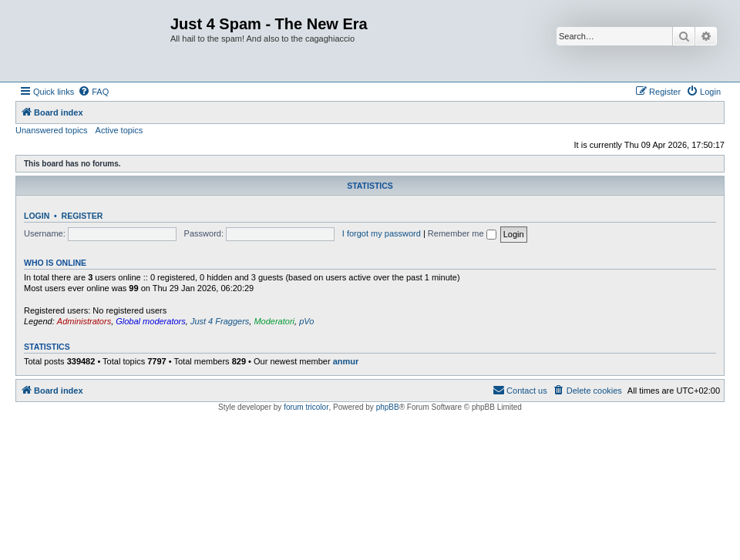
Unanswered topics (52, 130)
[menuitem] (93, 92)
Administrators (84, 321)
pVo (306, 321)
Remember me (462, 233)
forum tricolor (306, 407)
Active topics (119, 130)
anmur (346, 361)
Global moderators (151, 321)
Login (37, 216)
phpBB (388, 407)
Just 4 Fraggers (220, 321)
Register (82, 216)
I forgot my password (382, 233)
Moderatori (274, 321)
